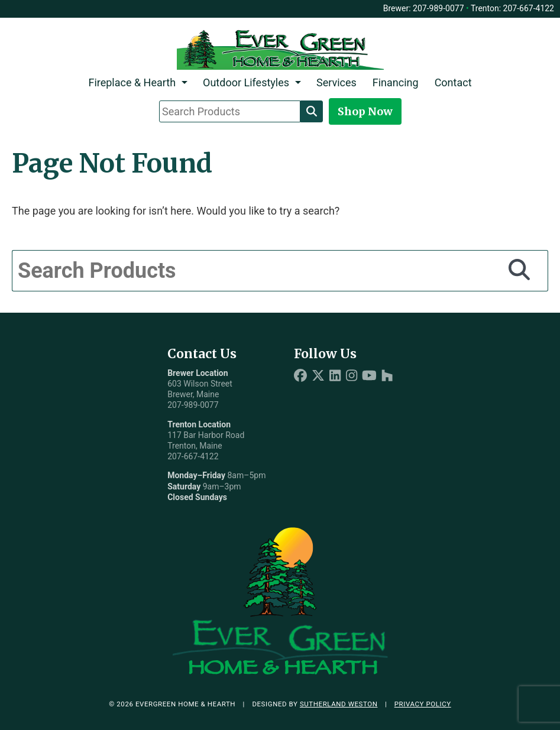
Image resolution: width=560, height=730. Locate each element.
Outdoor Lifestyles (246, 82)
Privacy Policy (423, 704)
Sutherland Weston (339, 704)
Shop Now (365, 111)
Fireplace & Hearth (132, 82)
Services (336, 82)
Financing (396, 82)
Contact (453, 82)
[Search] (312, 111)
